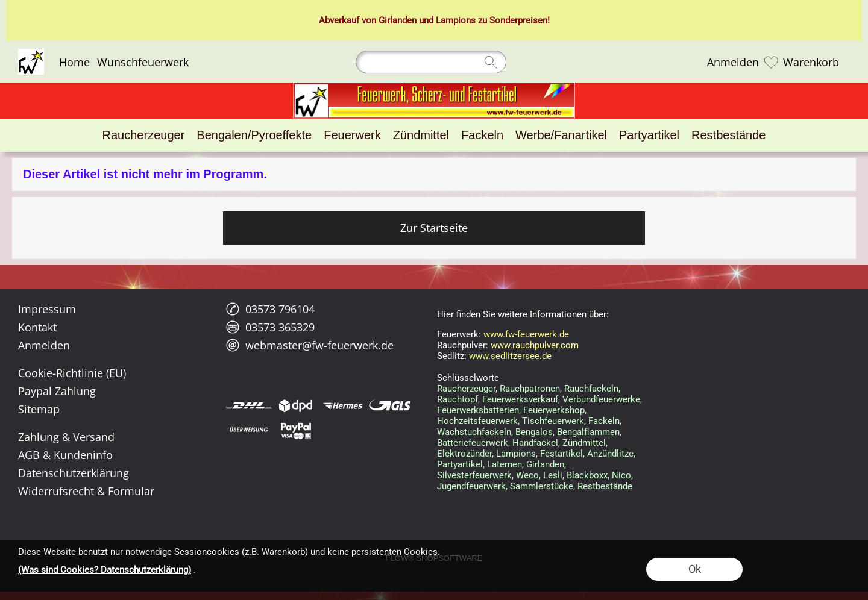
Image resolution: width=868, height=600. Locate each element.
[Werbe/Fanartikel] (561, 135)
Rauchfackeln (591, 389)
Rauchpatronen (530, 389)
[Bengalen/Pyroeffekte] (254, 135)
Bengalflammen (588, 432)
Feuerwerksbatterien (478, 410)
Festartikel (561, 454)
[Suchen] (431, 62)
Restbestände (605, 486)
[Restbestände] (728, 135)
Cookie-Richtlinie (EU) (72, 373)
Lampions (456, 20)
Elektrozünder (464, 454)
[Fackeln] (482, 135)
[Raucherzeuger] (144, 135)
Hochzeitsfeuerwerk (477, 421)
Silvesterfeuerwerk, (475, 475)
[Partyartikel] (649, 135)
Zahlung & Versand (66, 437)
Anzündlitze (610, 454)
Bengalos (534, 432)
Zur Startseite (434, 228)
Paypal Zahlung (57, 391)
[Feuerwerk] (352, 135)
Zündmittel (584, 443)
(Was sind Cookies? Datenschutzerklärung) (105, 570)
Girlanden (398, 20)
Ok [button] (695, 569)
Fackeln (604, 421)
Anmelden (733, 62)
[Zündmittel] (421, 135)
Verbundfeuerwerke (601, 399)
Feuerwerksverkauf (520, 399)
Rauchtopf (458, 399)
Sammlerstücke (542, 486)
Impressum (47, 309)
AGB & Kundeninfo (65, 455)
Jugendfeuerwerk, (472, 486)
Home (74, 62)
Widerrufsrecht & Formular (86, 491)
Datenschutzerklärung (74, 473)
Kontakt (37, 327)
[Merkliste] (771, 62)
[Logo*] (31, 54)
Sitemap (39, 409)
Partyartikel (460, 464)
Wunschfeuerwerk (143, 62)
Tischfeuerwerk (553, 421)
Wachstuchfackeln (474, 432)
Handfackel (535, 443)
